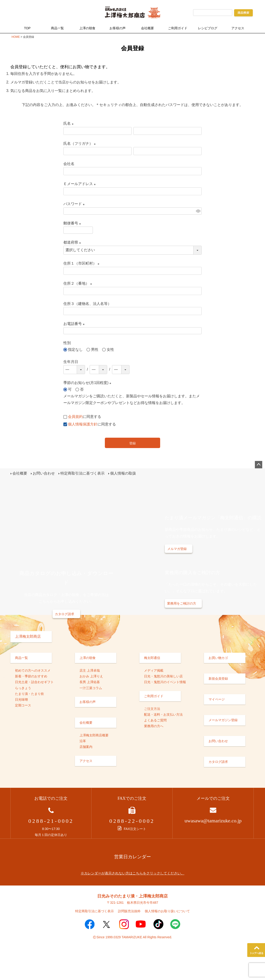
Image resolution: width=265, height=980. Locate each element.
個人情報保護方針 (83, 424)
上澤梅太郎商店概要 (94, 735)
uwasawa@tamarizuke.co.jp (213, 821)
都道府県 (73, 242)
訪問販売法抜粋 (129, 911)
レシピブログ (208, 28)
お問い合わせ (44, 473)
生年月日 (71, 362)
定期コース (23, 705)
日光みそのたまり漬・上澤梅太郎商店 (132, 896)
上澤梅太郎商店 (28, 636)
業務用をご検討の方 (182, 603)
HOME (16, 37)
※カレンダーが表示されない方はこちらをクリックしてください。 (132, 873)
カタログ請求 (65, 614)
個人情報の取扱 (123, 473)
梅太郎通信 (152, 658)
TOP (27, 28)
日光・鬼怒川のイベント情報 (165, 682)
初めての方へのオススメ (33, 670)
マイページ (217, 699)
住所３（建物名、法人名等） (87, 304)
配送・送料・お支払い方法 (163, 714)
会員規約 (75, 417)
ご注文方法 (152, 708)
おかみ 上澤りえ (91, 676)
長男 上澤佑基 (90, 682)
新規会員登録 (218, 678)
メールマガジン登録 (223, 720)
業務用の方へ (154, 726)
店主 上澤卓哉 (90, 670)
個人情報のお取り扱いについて (167, 911)
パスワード (75, 204)
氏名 (69, 123)
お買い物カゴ (218, 658)
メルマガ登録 (177, 549)
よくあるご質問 (155, 720)
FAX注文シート (132, 829)
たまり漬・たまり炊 (29, 694)
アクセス (238, 28)
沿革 (83, 741)
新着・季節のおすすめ (31, 676)
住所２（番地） (79, 283)
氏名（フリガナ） (80, 143)
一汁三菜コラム (91, 688)
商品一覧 (57, 28)
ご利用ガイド (178, 28)
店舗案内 (86, 747)
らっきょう (23, 688)
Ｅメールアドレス (80, 184)
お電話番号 (75, 324)
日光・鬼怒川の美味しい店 (163, 676)
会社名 (69, 164)
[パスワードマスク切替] (198, 211)
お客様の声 (118, 28)
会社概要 (147, 28)
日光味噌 (21, 699)
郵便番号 (73, 223)
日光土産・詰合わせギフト (34, 682)
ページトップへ (259, 465)
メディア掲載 (154, 670)
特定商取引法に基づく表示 (82, 473)
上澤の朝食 (87, 28)
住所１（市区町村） (82, 263)
